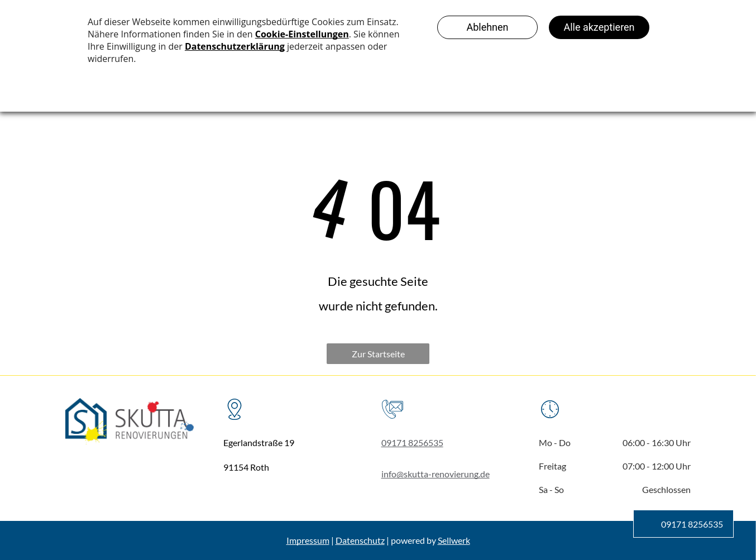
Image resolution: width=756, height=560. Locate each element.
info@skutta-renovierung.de (436, 474)
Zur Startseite (378, 354)
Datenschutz (360, 540)
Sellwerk (454, 540)
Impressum (308, 540)
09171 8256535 (412, 442)
